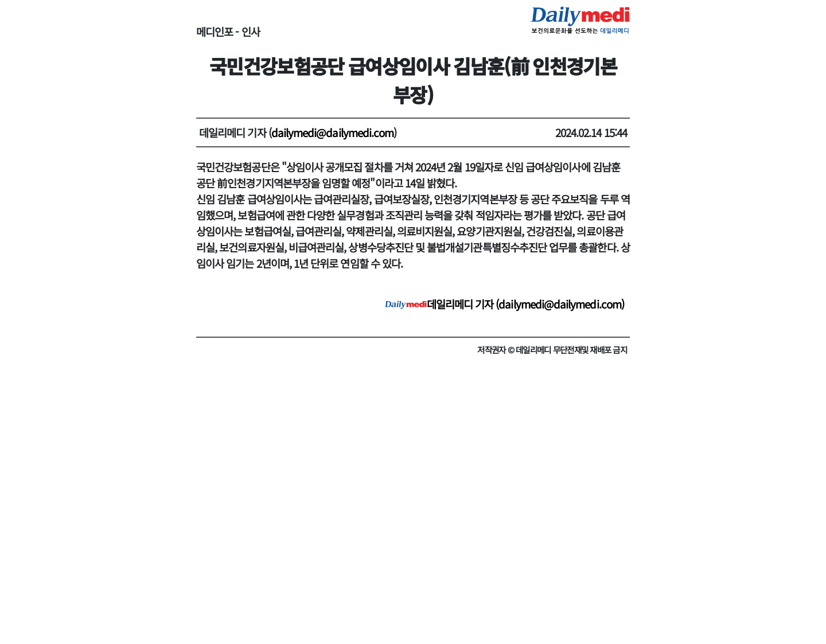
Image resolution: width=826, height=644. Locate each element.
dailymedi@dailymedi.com (333, 132)
